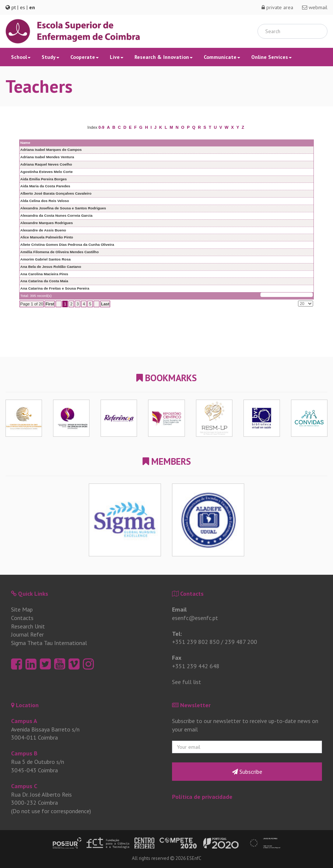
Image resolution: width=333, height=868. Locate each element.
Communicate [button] (222, 57)
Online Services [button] (271, 57)
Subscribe (247, 772)
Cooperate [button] (85, 57)
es (22, 7)
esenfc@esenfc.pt (195, 618)
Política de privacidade (202, 797)
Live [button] (117, 57)
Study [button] (50, 57)
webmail (315, 7)
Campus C (24, 786)
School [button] (21, 57)
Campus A (24, 721)
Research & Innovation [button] (164, 57)
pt (14, 7)
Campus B (24, 753)
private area (277, 7)
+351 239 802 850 (196, 642)
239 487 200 (241, 642)
